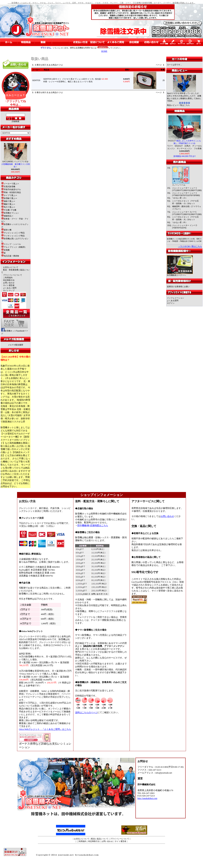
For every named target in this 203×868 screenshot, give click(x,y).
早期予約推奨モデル (11, 189)
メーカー (36, 70)
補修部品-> (7, 216)
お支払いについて (11, 267)
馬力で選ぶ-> (8, 207)
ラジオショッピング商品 (13, 236)
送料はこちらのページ (86, 713)
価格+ (127, 70)
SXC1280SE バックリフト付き (16, 164)
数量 (163, 70)
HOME (104, 51)
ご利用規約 (8, 278)
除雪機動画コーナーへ (180, 274)
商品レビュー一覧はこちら (178, 105)
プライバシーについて (13, 275)
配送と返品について (100, 839)
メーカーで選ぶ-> (10, 184)
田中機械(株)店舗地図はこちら (93, 525)
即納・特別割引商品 (11, 192)
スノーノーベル (179, 185)
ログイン (171, 303)
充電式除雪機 (8, 187)
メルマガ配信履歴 (16, 345)
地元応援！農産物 (10, 256)
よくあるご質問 (10, 288)
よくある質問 (173, 300)
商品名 (47, 70)
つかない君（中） (180, 222)
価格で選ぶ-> (8, 201)
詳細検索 (16, 121)
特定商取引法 (9, 280)
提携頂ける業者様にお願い (178, 287)
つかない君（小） (180, 198)
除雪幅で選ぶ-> (9, 198)
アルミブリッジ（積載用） (14, 247)
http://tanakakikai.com (147, 798)
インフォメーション (176, 298)
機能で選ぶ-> (8, 204)
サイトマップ (9, 290)
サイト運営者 (9, 285)
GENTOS (36, 80)
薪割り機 (6, 230)
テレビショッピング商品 (13, 233)
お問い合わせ (9, 283)
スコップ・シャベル (11, 244)
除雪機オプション (10, 213)
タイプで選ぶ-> (9, 195)
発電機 (5, 250)
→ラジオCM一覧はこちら (190, 246)
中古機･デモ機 (9, 210)
